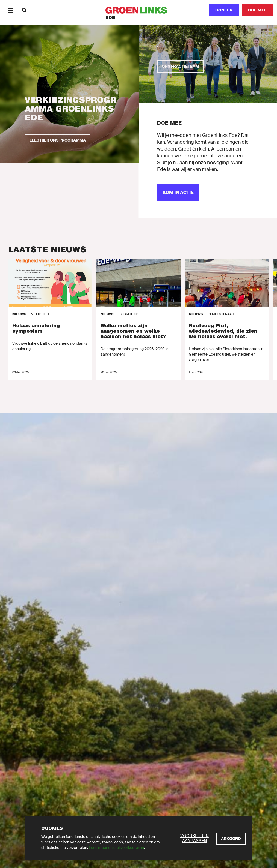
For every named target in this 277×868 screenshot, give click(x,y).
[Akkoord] (231, 839)
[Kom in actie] (178, 193)
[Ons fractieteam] (180, 66)
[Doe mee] (257, 10)
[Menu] (10, 10)
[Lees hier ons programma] (58, 140)
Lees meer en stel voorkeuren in (116, 848)
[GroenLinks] (139, 10)
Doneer (224, 10)
